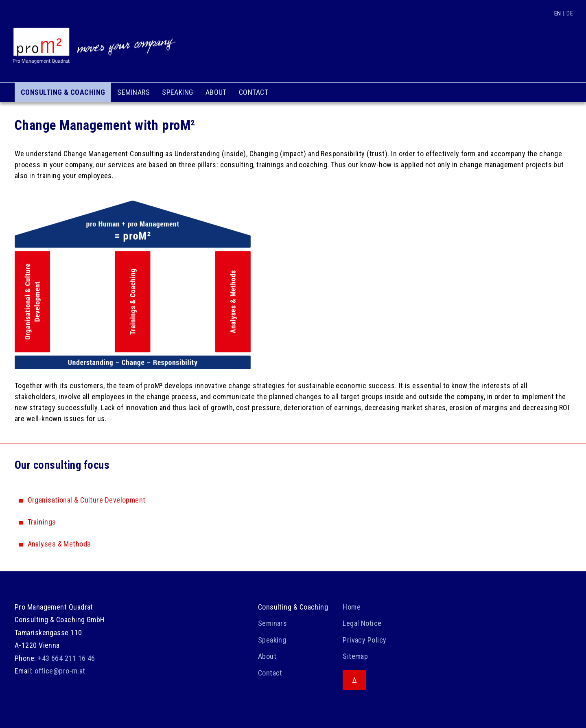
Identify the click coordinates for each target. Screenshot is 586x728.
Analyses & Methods (59, 544)
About (216, 92)
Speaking (178, 92)
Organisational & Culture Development (87, 500)
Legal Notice (362, 623)
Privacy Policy (364, 640)
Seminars (133, 92)
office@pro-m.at (60, 671)
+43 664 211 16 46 (67, 658)
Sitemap (355, 656)
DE (570, 13)
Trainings (42, 522)
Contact (254, 92)
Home (352, 607)
